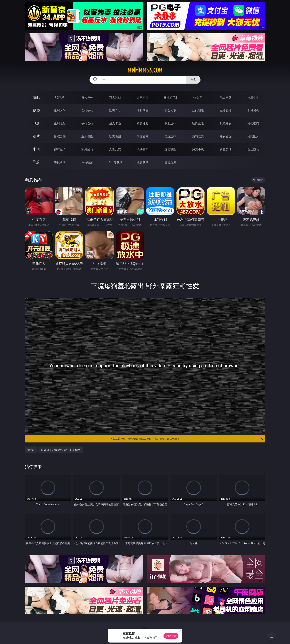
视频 (36, 110)
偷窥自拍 (60, 136)
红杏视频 (143, 162)
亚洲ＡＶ (60, 110)
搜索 (193, 80)
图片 (36, 136)
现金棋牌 (226, 97)
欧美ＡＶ (115, 110)
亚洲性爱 (60, 123)
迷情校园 (170, 149)
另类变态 (253, 123)
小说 (36, 149)
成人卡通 (115, 123)
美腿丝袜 (170, 136)
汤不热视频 (115, 162)
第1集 (31, 450)
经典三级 (198, 123)
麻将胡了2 (170, 97)
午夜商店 (60, 162)
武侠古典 (143, 149)
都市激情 (60, 149)
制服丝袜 (170, 123)
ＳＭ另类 (253, 110)
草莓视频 (87, 162)
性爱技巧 (253, 149)
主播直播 (226, 110)
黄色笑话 (226, 149)
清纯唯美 (198, 136)
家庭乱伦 (87, 149)
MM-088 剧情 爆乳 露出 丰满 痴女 (61, 450)
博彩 (36, 97)
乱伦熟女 (226, 123)
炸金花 (198, 97)
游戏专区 (143, 97)
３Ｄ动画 (143, 110)
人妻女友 (115, 149)
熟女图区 (226, 136)
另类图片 (253, 136)
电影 (36, 123)
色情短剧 (170, 162)
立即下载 (171, 636)
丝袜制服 (198, 110)
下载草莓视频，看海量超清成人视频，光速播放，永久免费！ (187, 439)
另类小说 (198, 149)
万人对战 (115, 97)
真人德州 (87, 97)
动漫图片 (143, 136)
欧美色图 (115, 136)
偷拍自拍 (87, 123)
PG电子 (60, 97)
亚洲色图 (87, 136)
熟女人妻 (170, 110)
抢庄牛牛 (253, 97)
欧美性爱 (143, 123)
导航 (36, 162)
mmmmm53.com (145, 70)
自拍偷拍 (87, 110)
